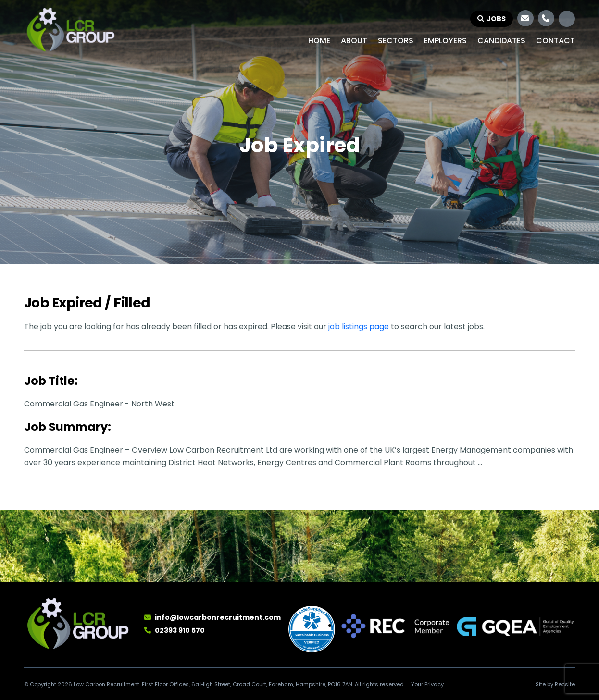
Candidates (501, 41)
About (354, 41)
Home (319, 41)
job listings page (359, 326)
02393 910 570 (180, 630)
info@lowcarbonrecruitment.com (218, 617)
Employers (445, 41)
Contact (555, 41)
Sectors (396, 41)
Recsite (564, 684)
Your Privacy (427, 684)
